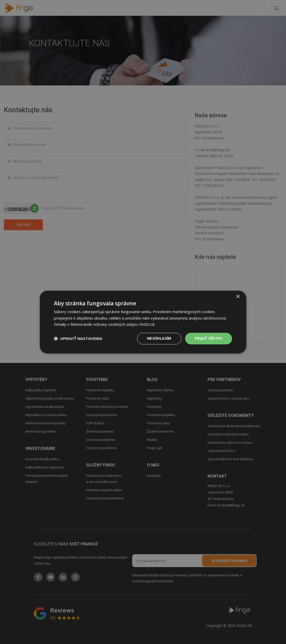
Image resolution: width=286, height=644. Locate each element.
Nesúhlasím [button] (159, 338)
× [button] (238, 297)
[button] (78, 339)
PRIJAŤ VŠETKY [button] (209, 338)
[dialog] (143, 322)
